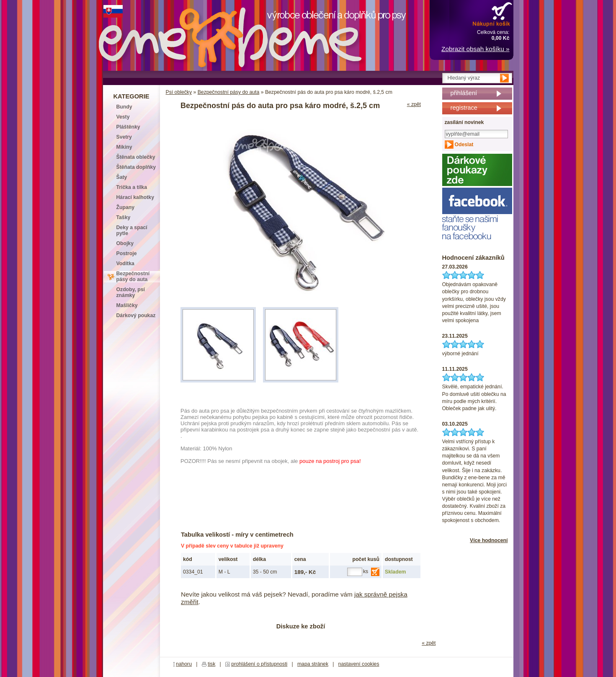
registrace (464, 108)
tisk (211, 664)
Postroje (127, 253)
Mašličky (127, 305)
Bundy (124, 107)
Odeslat (464, 145)
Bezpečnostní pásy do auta (229, 92)
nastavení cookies (359, 664)
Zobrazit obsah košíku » (475, 49)
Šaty (122, 177)
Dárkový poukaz (136, 315)
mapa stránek (313, 664)
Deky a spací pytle (132, 230)
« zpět (414, 104)
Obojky (125, 243)
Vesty (123, 117)
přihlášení (464, 93)
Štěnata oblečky (136, 157)
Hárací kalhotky (135, 197)
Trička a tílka (132, 187)
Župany (126, 207)
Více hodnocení (489, 540)
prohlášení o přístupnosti (259, 664)
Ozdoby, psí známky (131, 292)
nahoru (184, 664)
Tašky (124, 217)
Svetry (124, 137)
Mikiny (124, 147)
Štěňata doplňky (136, 167)
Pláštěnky (128, 127)
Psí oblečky (179, 92)
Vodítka (125, 264)
